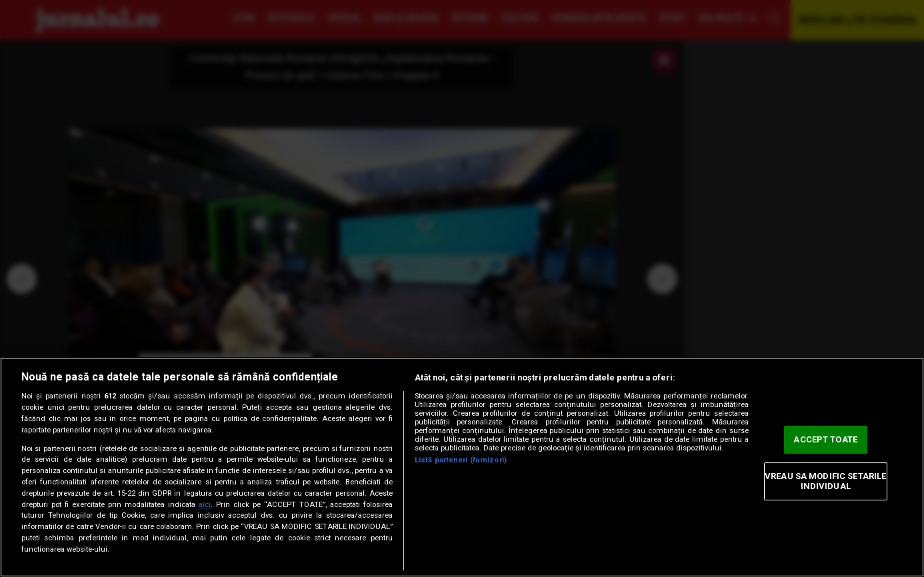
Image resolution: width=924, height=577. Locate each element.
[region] (462, 467)
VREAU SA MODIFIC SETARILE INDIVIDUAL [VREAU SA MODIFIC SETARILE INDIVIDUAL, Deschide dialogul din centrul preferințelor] (825, 481)
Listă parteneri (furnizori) (461, 460)
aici (205, 505)
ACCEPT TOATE (825, 439)
